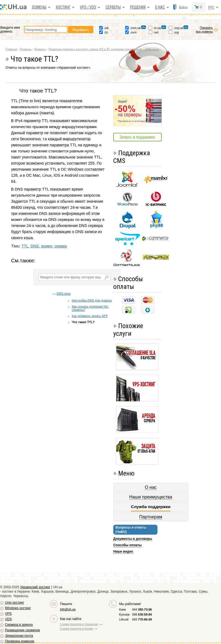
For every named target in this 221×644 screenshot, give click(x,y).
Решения (138, 7)
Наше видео (123, 551)
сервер (61, 246)
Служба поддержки (151, 507)
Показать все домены (204, 30)
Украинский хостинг (35, 587)
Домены (39, 7)
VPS (8, 614)
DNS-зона (64, 294)
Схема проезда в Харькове (79, 624)
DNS (35, 246)
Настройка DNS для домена (92, 300)
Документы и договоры (133, 539)
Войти (183, 7)
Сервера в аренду (19, 625)
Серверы (113, 7)
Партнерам (151, 517)
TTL (25, 246)
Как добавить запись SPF (90, 316)
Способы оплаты (127, 545)
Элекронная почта (19, 636)
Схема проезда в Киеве (77, 629)
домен (47, 246)
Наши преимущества (151, 497)
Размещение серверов (22, 630)
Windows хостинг (18, 608)
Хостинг (63, 7)
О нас (160, 7)
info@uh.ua (68, 609)
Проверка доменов (19, 641)
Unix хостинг (15, 603)
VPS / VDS (88, 7)
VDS (8, 619)
